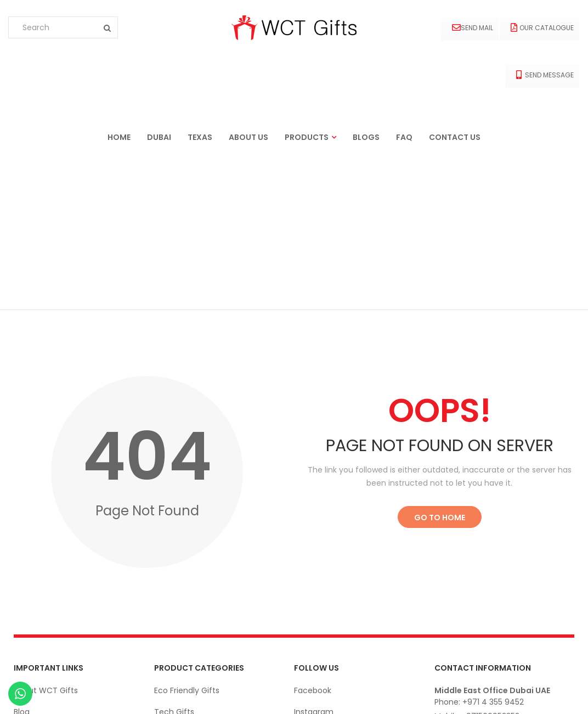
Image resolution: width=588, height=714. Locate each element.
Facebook (313, 537)
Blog (22, 559)
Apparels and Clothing (196, 580)
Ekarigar (70, 694)
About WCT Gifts (46, 537)
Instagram (314, 559)
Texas (200, 137)
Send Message (545, 75)
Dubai (159, 137)
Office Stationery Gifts (197, 623)
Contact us (455, 137)
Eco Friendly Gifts (187, 537)
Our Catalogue (542, 28)
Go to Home (440, 364)
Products (307, 137)
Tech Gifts (174, 559)
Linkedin (309, 580)
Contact (30, 580)
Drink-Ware (176, 601)
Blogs (366, 137)
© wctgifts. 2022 (543, 694)
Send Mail (473, 28)
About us (248, 137)
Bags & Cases (180, 644)
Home (119, 137)
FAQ (404, 137)
